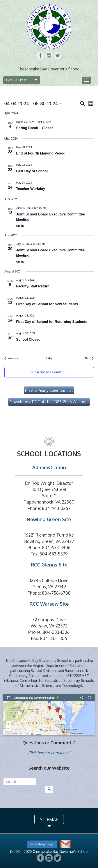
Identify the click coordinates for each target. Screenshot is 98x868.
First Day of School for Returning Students (52, 322)
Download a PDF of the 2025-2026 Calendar (49, 402)
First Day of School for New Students (47, 304)
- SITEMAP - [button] (49, 819)
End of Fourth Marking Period (41, 153)
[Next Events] (89, 358)
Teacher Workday (31, 189)
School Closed (28, 339)
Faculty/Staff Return (33, 286)
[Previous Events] (11, 358)
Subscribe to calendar (46, 372)
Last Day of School (32, 171)
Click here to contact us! (49, 753)
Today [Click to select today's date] (49, 358)
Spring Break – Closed (35, 128)
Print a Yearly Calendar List (49, 390)
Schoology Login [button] (42, 844)
